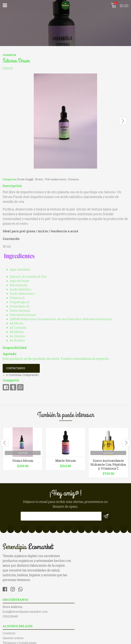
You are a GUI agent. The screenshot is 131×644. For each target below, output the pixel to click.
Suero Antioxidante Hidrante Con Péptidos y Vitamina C (108, 466)
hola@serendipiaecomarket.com (91, 557)
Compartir (11, 380)
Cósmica (73, 179)
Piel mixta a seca (56, 179)
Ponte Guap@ (25, 179)
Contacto (9, 613)
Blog (6, 628)
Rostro (39, 179)
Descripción (12, 186)
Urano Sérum (23, 463)
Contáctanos (16, 368)
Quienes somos (13, 618)
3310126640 (76, 562)
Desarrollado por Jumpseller (103, 640)
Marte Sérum (66, 463)
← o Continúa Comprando (21, 375)
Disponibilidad (15, 347)
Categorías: (10, 179)
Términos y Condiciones (20, 623)
